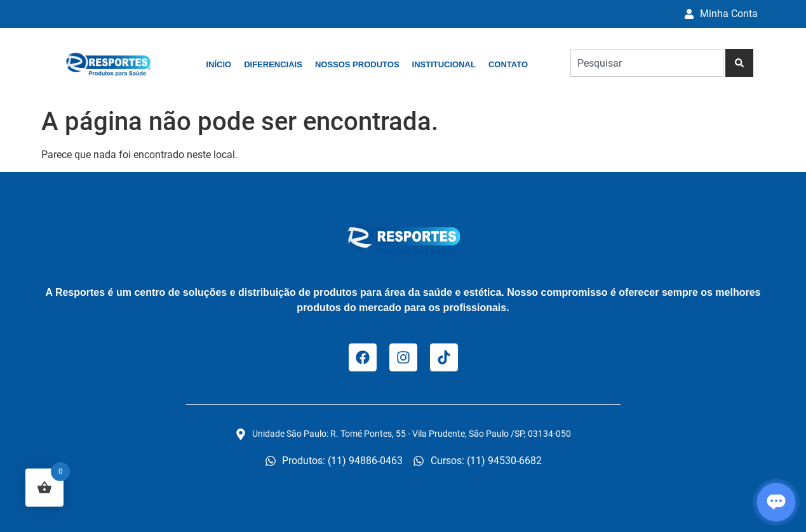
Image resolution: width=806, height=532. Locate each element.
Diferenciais (273, 64)
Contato (508, 64)
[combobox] (647, 63)
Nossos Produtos (357, 64)
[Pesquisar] (739, 63)
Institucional (444, 64)
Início (218, 64)
